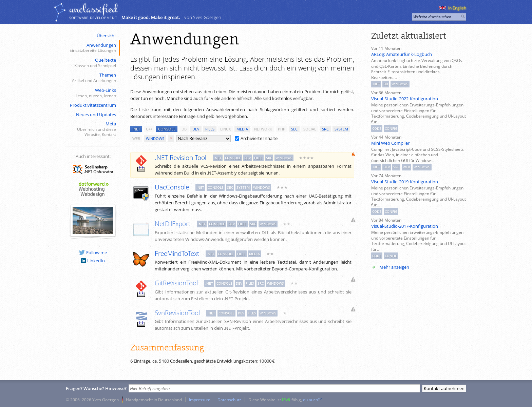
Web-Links (92, 93)
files (210, 129)
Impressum (200, 400)
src (325, 129)
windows (155, 138)
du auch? (311, 400)
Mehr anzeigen (394, 267)
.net (136, 129)
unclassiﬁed (93, 9)
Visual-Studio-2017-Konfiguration (405, 226)
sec (294, 129)
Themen (92, 78)
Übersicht (106, 36)
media (242, 129)
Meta (92, 129)
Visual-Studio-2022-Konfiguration (405, 99)
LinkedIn (93, 261)
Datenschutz (229, 400)
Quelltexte (92, 63)
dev (196, 129)
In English (453, 8)
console (167, 129)
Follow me (93, 252)
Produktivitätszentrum (93, 105)
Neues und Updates (96, 115)
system (341, 129)
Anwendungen (92, 48)
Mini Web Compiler (390, 143)
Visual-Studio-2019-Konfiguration (405, 182)
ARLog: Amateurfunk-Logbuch (402, 54)
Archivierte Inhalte (256, 138)
